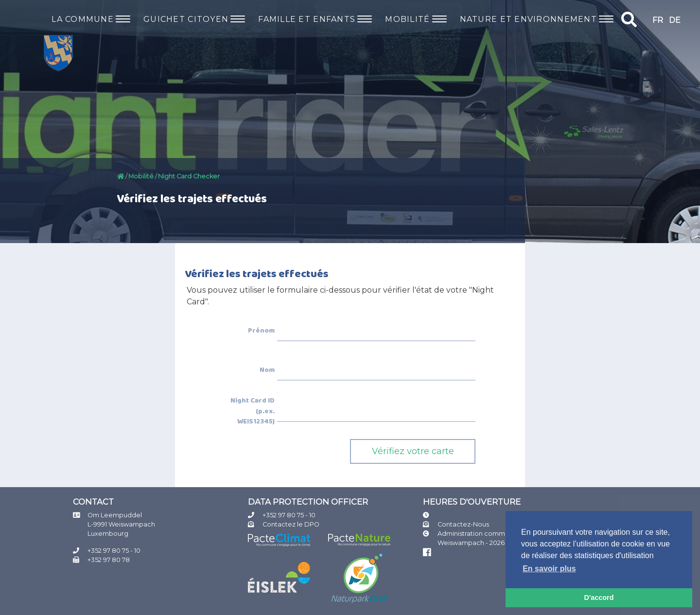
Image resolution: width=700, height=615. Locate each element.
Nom (267, 370)
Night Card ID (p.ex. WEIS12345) (253, 412)
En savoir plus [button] (549, 569)
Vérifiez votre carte (413, 451)
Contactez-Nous (463, 524)
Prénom (261, 331)
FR (658, 20)
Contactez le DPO (291, 524)
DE (675, 20)
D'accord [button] (599, 597)
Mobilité (141, 176)
